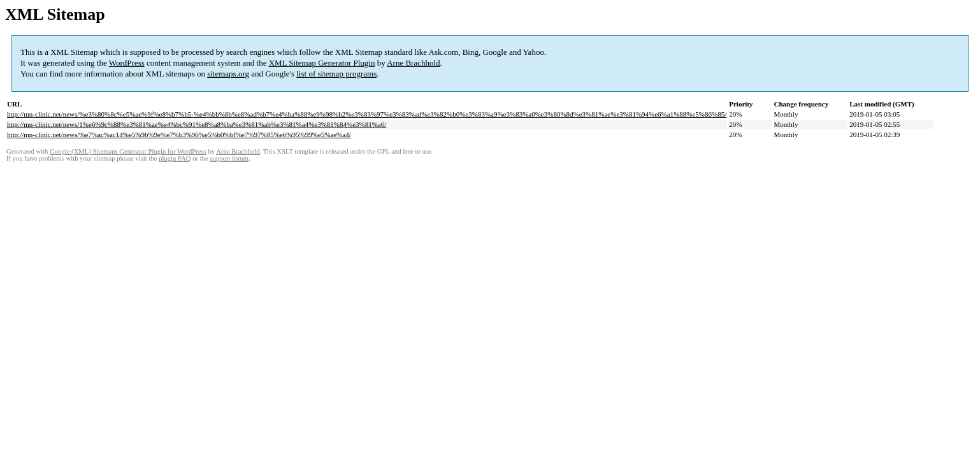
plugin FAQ (175, 158)
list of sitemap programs (336, 74)
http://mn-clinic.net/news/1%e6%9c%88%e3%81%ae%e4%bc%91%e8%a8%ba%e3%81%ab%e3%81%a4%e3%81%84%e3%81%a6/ (197, 124)
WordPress (127, 63)
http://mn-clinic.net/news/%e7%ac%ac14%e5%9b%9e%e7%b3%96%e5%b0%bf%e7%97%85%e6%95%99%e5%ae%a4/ (179, 135)
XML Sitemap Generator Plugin (322, 63)
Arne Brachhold (413, 63)
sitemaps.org (228, 74)
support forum (229, 158)
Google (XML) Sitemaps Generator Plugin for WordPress (128, 151)
